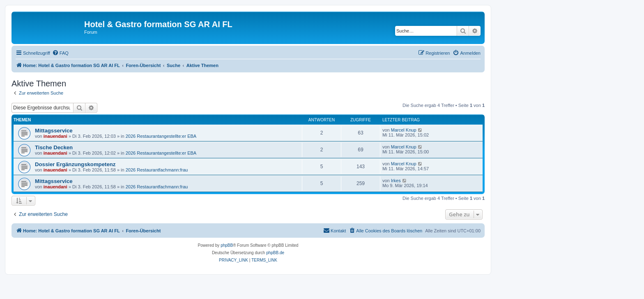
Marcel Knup (404, 130)
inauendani (55, 136)
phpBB (227, 245)
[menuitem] (60, 53)
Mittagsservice (54, 131)
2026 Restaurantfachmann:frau (157, 170)
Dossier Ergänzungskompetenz (75, 164)
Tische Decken (54, 147)
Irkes (396, 181)
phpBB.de (275, 253)
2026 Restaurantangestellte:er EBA (161, 136)
